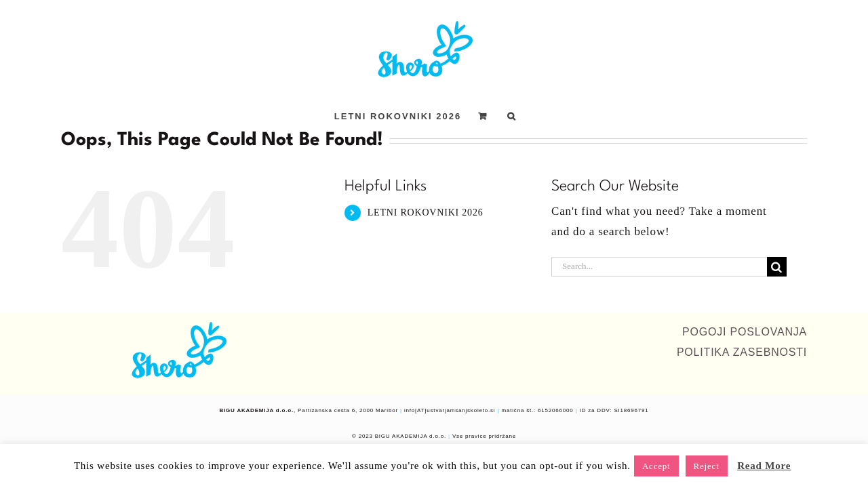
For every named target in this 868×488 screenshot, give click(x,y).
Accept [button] (656, 466)
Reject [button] (707, 466)
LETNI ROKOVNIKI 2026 (426, 212)
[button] (546, 116)
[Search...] (659, 267)
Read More (764, 466)
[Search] (777, 267)
